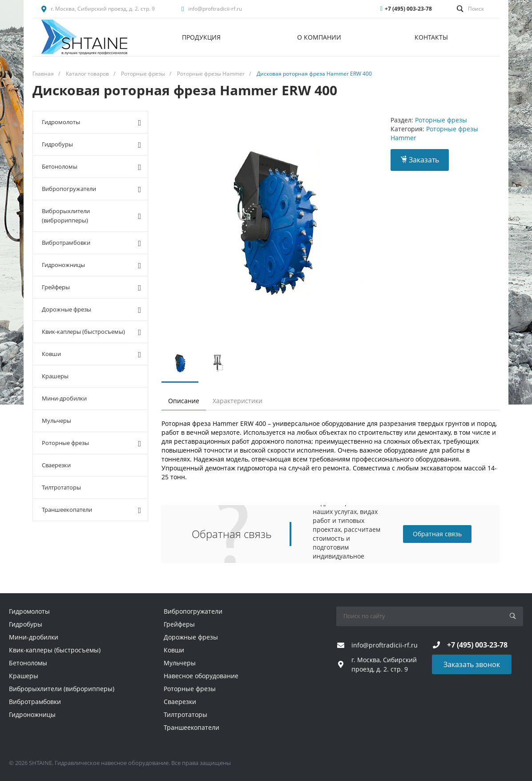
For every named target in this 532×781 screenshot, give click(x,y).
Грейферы (91, 287)
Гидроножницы (91, 265)
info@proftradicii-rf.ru (215, 9)
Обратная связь (437, 534)
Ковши (91, 354)
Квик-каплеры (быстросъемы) (91, 332)
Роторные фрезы (91, 443)
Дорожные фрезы (91, 310)
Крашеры (55, 376)
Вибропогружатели (91, 189)
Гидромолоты (91, 122)
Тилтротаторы (61, 487)
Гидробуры (91, 145)
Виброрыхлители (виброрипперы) (91, 216)
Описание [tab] (184, 401)
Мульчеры (56, 421)
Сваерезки (56, 465)
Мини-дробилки (64, 398)
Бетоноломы (91, 167)
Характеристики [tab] (238, 401)
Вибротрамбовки (91, 243)
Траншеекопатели (91, 510)
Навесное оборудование (201, 676)
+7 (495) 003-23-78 (408, 9)
